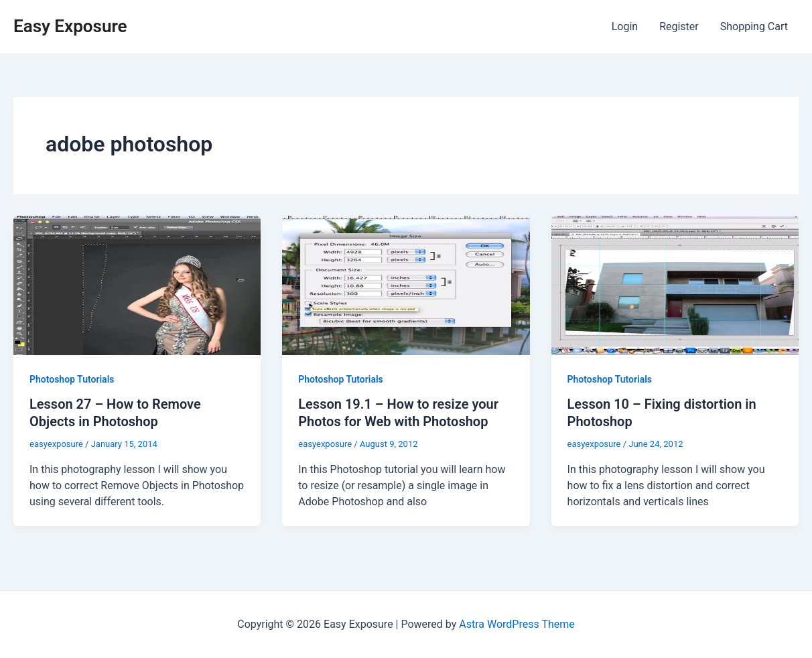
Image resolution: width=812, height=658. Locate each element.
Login (625, 26)
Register (679, 26)
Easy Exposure (70, 26)
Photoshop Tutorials (72, 379)
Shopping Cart (754, 26)
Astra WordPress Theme (517, 624)
